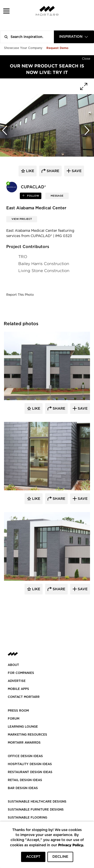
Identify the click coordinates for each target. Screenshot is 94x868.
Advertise (17, 681)
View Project (22, 219)
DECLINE (60, 857)
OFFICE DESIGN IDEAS (25, 756)
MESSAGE (57, 196)
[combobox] (74, 37)
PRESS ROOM (18, 711)
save (76, 171)
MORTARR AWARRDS (24, 743)
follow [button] (33, 196)
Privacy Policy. (71, 845)
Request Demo (57, 48)
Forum (14, 719)
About (13, 665)
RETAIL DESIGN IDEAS (25, 780)
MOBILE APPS (18, 689)
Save (82, 409)
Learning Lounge (23, 727)
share (52, 171)
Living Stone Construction (44, 271)
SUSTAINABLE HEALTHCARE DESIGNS (37, 802)
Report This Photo (20, 295)
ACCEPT (33, 857)
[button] (6, 11)
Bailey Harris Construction (44, 264)
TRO (23, 257)
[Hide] (86, 58)
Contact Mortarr (24, 697)
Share (58, 409)
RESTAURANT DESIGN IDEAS (30, 772)
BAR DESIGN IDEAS (23, 788)
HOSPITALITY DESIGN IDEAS (30, 764)
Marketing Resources (27, 735)
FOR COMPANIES (21, 673)
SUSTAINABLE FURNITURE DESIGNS (36, 810)
